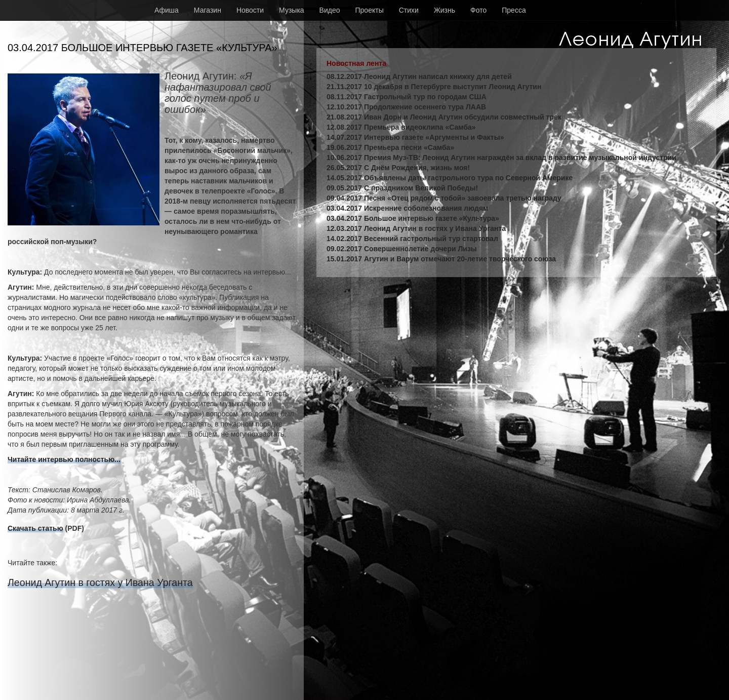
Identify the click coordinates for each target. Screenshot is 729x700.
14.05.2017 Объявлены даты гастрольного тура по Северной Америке (450, 178)
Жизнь (444, 10)
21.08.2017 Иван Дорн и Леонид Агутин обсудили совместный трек (444, 117)
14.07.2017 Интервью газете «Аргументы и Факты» (415, 137)
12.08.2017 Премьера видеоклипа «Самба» (401, 127)
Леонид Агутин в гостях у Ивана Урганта (100, 582)
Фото (478, 10)
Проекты (370, 10)
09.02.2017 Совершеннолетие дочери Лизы (402, 249)
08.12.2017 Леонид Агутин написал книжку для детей (419, 76)
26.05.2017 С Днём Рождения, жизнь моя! (398, 168)
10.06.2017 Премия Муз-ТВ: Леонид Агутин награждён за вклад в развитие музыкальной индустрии (501, 158)
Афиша (167, 10)
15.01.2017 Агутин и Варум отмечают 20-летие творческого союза (441, 259)
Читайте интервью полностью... (64, 459)
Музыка (292, 10)
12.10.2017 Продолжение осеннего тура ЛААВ (406, 107)
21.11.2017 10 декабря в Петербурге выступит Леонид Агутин (434, 87)
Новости (250, 10)
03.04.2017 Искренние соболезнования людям (407, 208)
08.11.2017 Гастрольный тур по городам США (407, 97)
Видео (330, 10)
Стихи (409, 10)
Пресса (514, 10)
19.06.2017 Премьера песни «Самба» (390, 147)
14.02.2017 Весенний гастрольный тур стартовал (412, 239)
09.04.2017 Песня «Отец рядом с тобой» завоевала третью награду (444, 198)
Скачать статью (35, 528)
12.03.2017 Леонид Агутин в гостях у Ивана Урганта (416, 228)
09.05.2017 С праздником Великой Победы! (402, 188)
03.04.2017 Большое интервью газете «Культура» (413, 218)
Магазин (208, 10)
